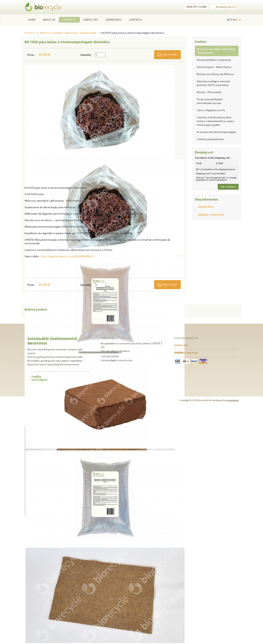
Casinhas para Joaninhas (210, 139)
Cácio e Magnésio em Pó (211, 110)
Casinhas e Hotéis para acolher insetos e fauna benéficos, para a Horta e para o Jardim (215, 121)
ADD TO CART (170, 55)
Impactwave (232, 400)
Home (32, 20)
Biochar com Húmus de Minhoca (215, 74)
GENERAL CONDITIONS (211, 215)
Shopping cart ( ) (226, 7)
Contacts (135, 20)
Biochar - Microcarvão (209, 92)
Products (69, 20)
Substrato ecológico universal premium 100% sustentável (213, 83)
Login (203, 7)
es (234, 19)
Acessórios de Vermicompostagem (217, 132)
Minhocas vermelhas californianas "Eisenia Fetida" (68, 33)
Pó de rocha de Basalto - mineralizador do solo (211, 101)
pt (229, 19)
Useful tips (91, 20)
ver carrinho (228, 187)
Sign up (191, 7)
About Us (49, 20)
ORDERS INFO (113, 20)
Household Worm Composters (214, 60)
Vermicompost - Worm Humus (214, 67)
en (240, 19)
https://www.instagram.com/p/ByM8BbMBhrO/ (67, 256)
